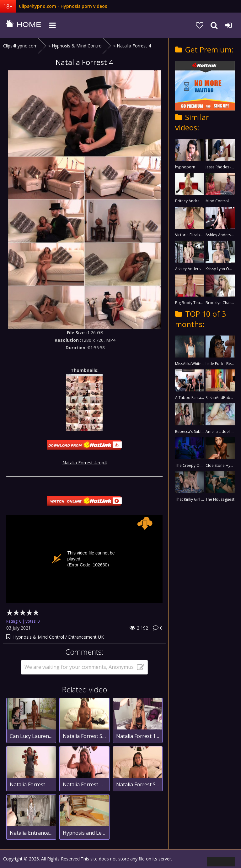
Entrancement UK (86, 637)
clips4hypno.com (24, 25)
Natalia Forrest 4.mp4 (85, 463)
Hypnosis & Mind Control (39, 637)
